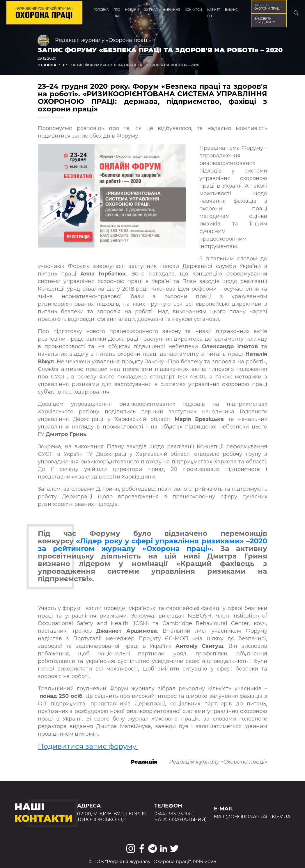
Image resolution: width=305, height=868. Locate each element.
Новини (132, 10)
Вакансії (232, 10)
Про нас (117, 13)
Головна (101, 10)
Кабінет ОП (214, 13)
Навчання (171, 10)
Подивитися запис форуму (88, 746)
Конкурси (193, 10)
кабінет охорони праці (267, 7)
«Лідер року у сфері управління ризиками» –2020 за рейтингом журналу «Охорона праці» (152, 545)
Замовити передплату (265, 20)
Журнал (151, 10)
